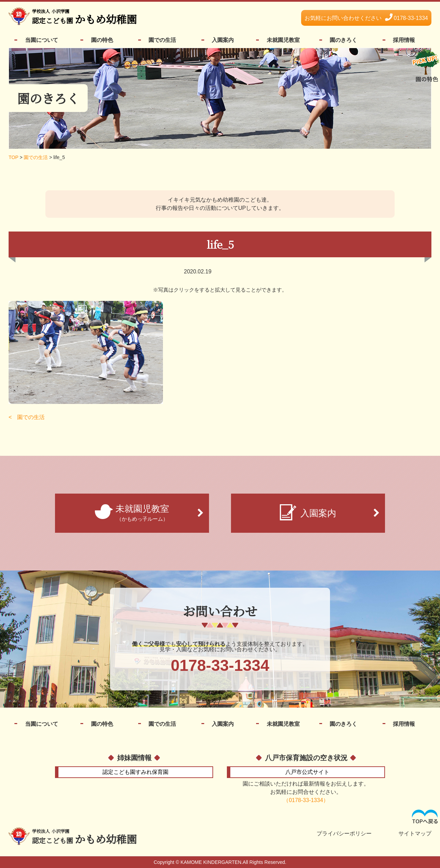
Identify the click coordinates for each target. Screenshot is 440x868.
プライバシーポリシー (344, 834)
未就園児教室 (283, 40)
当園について (42, 40)
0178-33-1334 (366, 18)
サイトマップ (415, 834)
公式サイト (307, 772)
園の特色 (102, 40)
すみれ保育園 (135, 772)
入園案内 (223, 40)
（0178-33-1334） (306, 800)
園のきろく (343, 40)
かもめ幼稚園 (84, 17)
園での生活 (162, 40)
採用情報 (404, 40)
